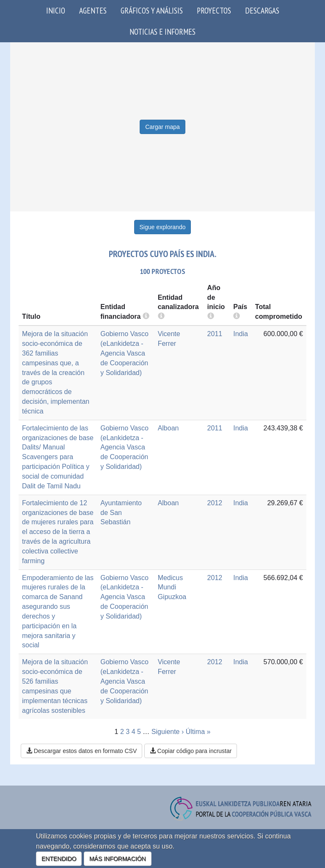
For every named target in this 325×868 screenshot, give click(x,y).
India (241, 334)
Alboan (168, 428)
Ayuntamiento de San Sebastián (121, 513)
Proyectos (214, 10)
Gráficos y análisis (152, 10)
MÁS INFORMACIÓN (118, 859)
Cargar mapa (162, 127)
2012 (215, 503)
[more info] (211, 316)
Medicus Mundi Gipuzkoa (172, 587)
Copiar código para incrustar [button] (191, 751)
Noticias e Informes (162, 31)
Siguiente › (168, 732)
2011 (215, 334)
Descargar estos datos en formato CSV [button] (81, 751)
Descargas (262, 10)
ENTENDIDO (59, 859)
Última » (198, 732)
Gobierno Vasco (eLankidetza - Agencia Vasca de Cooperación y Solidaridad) (124, 353)
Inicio (56, 10)
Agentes (93, 10)
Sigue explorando (163, 227)
